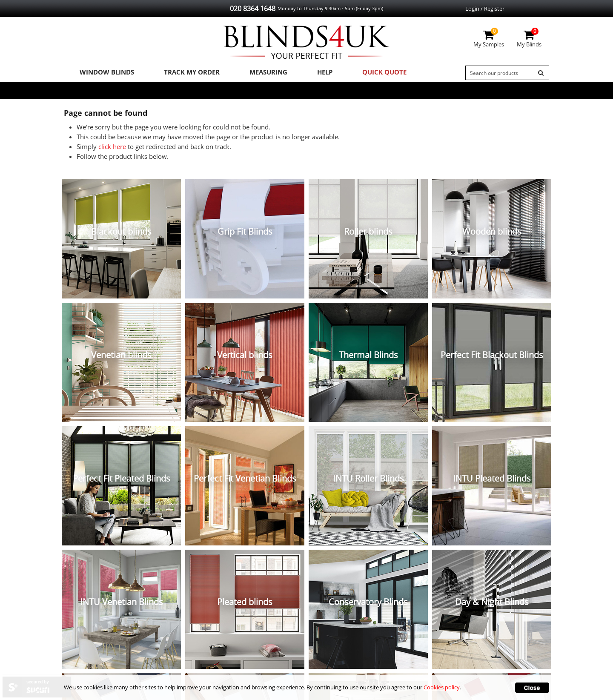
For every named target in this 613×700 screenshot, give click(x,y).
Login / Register (485, 9)
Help (308, 73)
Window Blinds (103, 73)
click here (112, 148)
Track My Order (183, 73)
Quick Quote (363, 73)
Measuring (256, 73)
